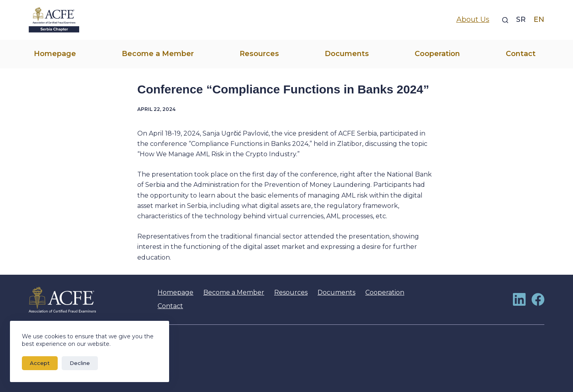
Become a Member (158, 54)
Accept (40, 363)
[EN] (539, 20)
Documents (347, 54)
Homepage (55, 54)
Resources (259, 54)
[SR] (521, 20)
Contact (521, 54)
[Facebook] (538, 299)
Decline (80, 363)
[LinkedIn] (519, 299)
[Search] (505, 20)
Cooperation (437, 54)
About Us (473, 19)
